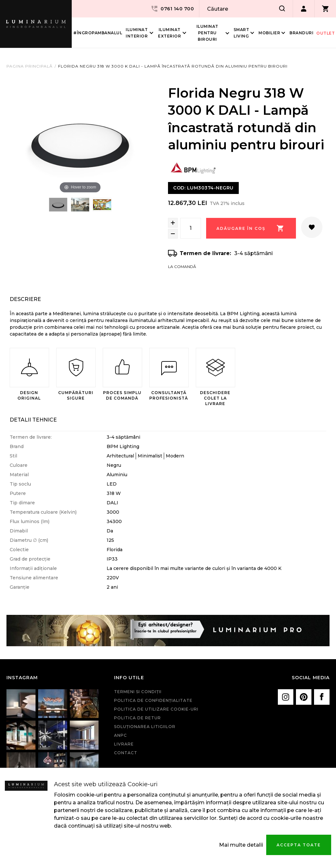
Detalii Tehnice (33, 420)
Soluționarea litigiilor (145, 727)
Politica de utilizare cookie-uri (156, 709)
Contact (126, 753)
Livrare (124, 744)
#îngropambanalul (98, 33)
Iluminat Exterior (169, 33)
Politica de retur (137, 718)
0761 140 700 (172, 9)
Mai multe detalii (241, 845)
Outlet (325, 33)
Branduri (301, 33)
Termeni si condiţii (138, 692)
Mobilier (269, 33)
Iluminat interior (137, 33)
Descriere (25, 299)
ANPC (121, 735)
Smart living (241, 33)
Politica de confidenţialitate (153, 700)
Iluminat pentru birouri (207, 33)
